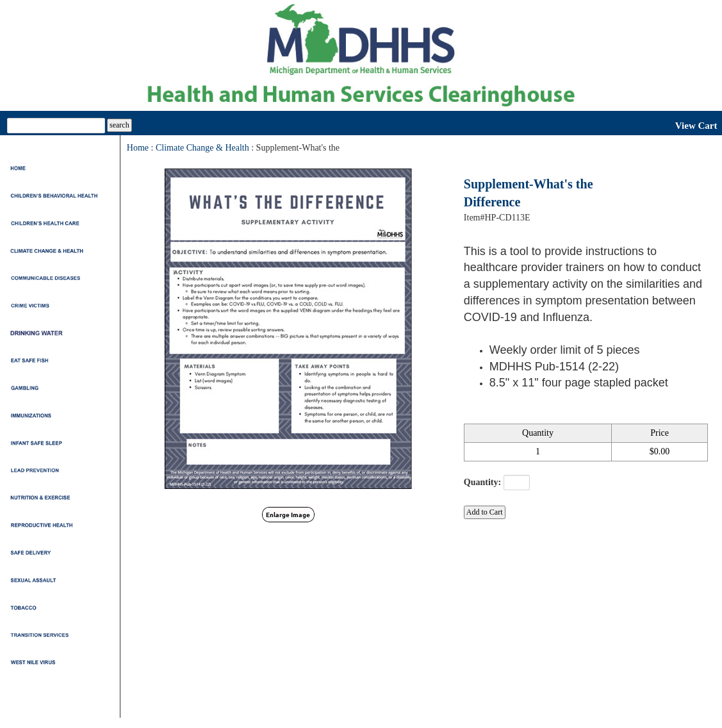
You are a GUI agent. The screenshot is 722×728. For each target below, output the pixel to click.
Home (138, 148)
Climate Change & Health (202, 148)
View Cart (696, 126)
